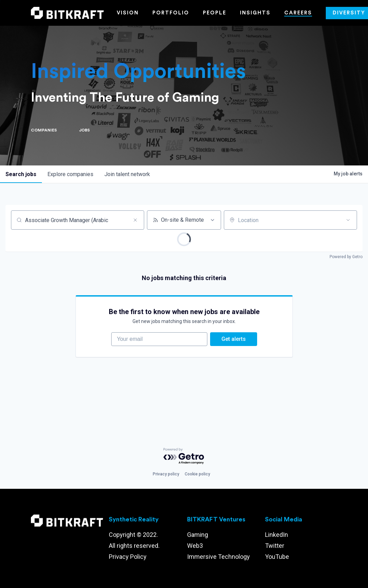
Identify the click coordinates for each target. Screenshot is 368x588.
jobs (21, 174)
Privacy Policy (128, 557)
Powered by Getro (346, 257)
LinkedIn (277, 535)
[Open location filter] (348, 220)
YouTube (277, 557)
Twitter (275, 546)
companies (70, 174)
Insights (255, 13)
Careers (298, 13)
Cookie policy (197, 474)
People (215, 13)
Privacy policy (166, 474)
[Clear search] (135, 220)
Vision (128, 13)
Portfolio (171, 13)
